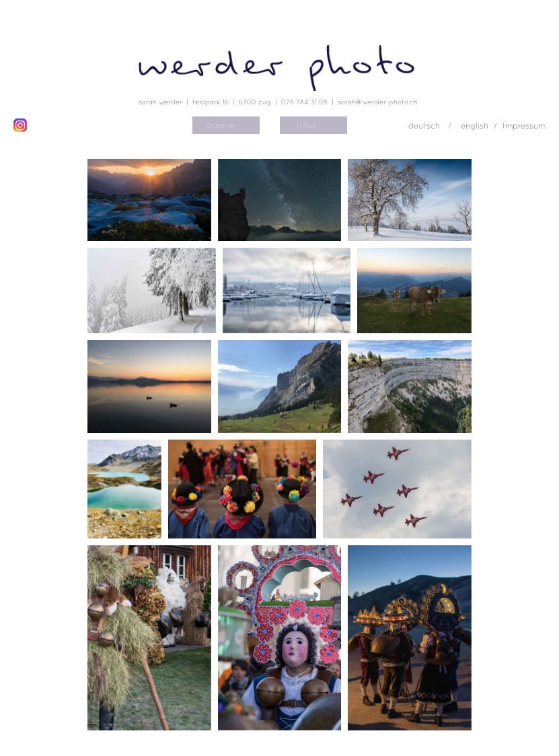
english (475, 126)
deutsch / (431, 126)
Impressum (524, 126)
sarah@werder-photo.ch (378, 102)
